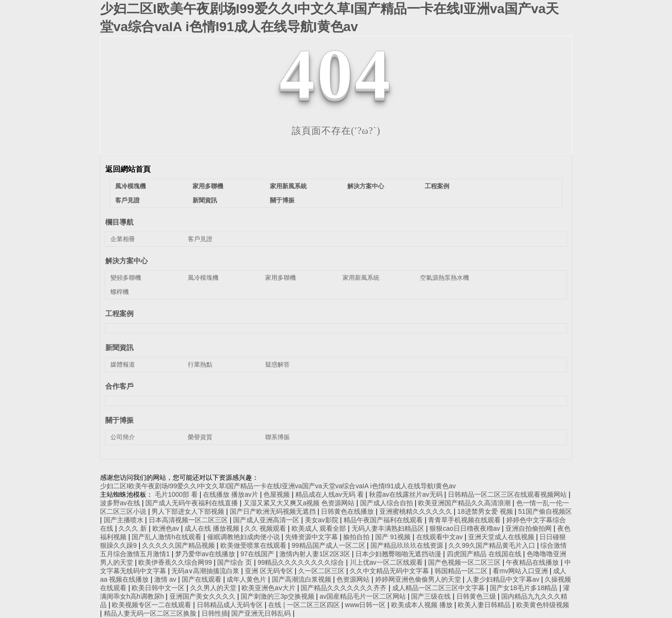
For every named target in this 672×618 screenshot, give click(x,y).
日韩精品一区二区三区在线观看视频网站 (508, 494)
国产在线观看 (202, 579)
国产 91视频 (394, 537)
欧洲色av (167, 528)
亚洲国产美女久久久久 (203, 596)
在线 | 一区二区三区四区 (305, 605)
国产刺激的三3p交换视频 (278, 596)
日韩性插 (215, 613)
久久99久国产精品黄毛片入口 (492, 545)
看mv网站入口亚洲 (521, 571)
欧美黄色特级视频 (543, 605)
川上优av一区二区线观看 (387, 562)
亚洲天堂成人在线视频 (502, 537)
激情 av (166, 579)
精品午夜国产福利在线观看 (384, 520)
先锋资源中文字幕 (312, 537)
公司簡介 (123, 437)
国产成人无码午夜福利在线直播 (193, 503)
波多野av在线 (121, 503)
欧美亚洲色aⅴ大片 (269, 588)
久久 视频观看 (266, 528)
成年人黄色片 (247, 579)
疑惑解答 (277, 364)
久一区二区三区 (322, 571)
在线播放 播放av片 (231, 494)
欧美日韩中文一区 (159, 588)
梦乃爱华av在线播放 (206, 554)
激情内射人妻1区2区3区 (315, 554)
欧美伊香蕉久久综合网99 (176, 562)
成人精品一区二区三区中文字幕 (439, 588)
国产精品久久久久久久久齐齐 (344, 588)
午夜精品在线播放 (533, 562)
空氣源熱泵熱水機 (445, 278)
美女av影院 (323, 520)
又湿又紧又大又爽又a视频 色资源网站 (300, 503)
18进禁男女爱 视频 (486, 511)
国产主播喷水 (125, 520)
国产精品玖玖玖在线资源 (408, 545)
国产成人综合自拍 (387, 503)
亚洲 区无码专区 (270, 571)
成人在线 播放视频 (213, 528)
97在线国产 (258, 554)
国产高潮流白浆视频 (302, 579)
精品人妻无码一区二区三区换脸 (151, 613)
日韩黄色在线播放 (348, 511)
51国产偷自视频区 (545, 511)
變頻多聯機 (126, 278)
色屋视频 (277, 494)
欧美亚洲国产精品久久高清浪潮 (465, 503)
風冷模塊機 (130, 186)
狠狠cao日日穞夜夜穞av (466, 528)
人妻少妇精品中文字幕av (504, 579)
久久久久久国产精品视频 (179, 545)
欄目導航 (119, 222)
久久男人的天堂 (214, 588)
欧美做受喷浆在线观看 (254, 545)
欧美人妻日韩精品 (485, 605)
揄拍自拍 (357, 537)
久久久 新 (134, 528)
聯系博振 (277, 437)
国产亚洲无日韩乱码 (262, 613)
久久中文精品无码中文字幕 (390, 571)
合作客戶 (119, 386)
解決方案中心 (366, 186)
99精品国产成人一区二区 (329, 545)
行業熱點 (200, 364)
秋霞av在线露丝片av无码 (407, 494)
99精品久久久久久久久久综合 (302, 562)
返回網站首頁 (128, 169)
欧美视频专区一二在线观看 (152, 605)
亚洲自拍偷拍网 (529, 528)
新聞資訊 (205, 200)
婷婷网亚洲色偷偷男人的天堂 (419, 579)
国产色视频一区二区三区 (465, 562)
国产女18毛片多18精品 (525, 588)
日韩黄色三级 (477, 596)
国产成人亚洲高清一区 (267, 520)
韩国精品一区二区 (462, 571)
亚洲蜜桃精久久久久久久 (417, 511)
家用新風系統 (288, 186)
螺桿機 (120, 292)
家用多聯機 (208, 186)
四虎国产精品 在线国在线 (485, 554)
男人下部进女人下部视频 (189, 511)
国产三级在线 (432, 596)
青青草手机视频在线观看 (465, 520)
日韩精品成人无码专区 (231, 605)
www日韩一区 (366, 605)
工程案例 (437, 186)
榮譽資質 (200, 437)
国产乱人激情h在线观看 (168, 537)
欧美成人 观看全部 (320, 528)
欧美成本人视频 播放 (423, 605)
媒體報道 (123, 364)
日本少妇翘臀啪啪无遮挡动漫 (399, 554)
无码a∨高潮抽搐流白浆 (206, 571)
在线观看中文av (441, 537)
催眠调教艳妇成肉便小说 (244, 537)
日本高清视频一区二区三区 (189, 520)
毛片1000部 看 (177, 494)
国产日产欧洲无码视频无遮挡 (274, 511)
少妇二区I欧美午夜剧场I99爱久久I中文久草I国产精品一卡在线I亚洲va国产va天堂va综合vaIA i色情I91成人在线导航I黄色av (278, 486)
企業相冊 (123, 239)
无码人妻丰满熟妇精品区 (389, 528)
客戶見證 (127, 200)
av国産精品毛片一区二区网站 (364, 596)
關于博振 (282, 200)
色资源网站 (354, 579)
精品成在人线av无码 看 (331, 494)
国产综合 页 (235, 562)
